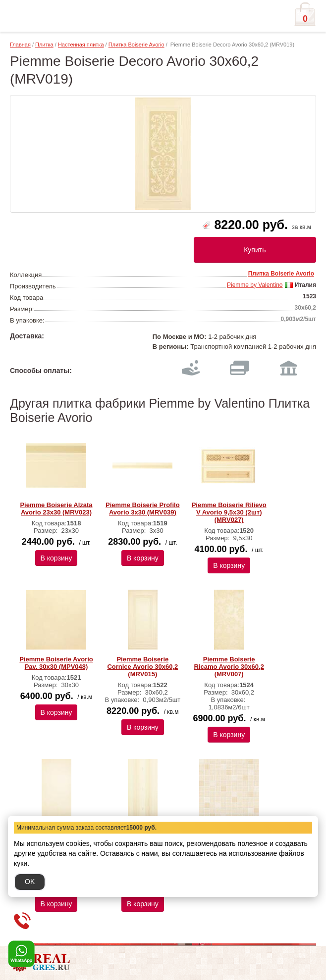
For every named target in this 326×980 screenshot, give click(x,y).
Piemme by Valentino (255, 285)
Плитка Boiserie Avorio (136, 45)
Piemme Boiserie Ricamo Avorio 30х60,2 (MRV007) (229, 667)
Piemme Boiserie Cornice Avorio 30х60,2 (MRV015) (142, 667)
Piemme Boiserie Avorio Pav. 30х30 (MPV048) (56, 663)
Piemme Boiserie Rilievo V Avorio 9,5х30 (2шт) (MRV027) (229, 512)
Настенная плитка (81, 45)
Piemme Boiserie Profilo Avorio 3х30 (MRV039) (143, 509)
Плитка (44, 45)
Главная (20, 45)
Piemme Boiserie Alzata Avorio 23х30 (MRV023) (56, 509)
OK (30, 882)
